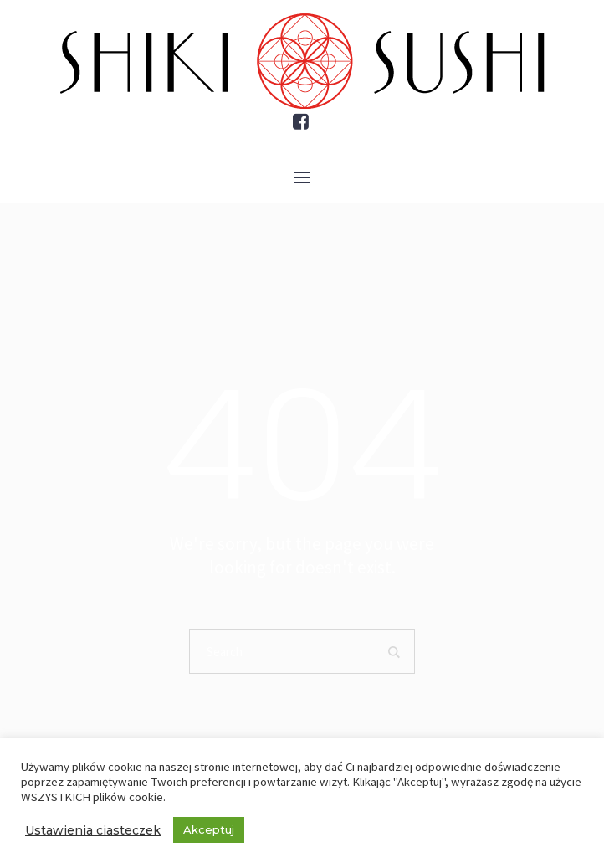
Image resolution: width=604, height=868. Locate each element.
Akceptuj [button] (209, 829)
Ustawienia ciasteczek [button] (93, 830)
